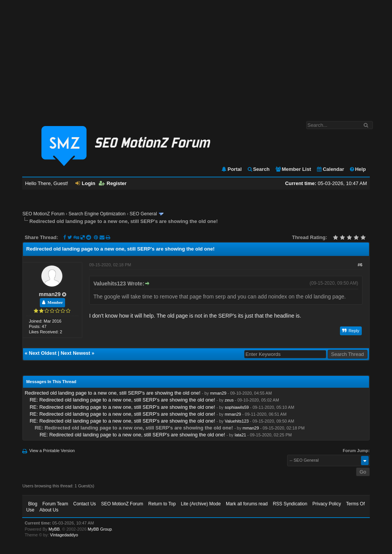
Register (113, 183)
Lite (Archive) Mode (201, 504)
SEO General (143, 214)
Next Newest (75, 353)
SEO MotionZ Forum (43, 214)
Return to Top (162, 504)
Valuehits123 (237, 421)
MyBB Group (100, 529)
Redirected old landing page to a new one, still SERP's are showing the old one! (112, 393)
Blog (33, 504)
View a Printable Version (52, 451)
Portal (231, 169)
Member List (293, 169)
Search (258, 169)
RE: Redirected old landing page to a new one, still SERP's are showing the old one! (122, 400)
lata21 (240, 435)
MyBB (54, 529)
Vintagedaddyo (64, 535)
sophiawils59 (237, 407)
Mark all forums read (247, 504)
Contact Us (84, 504)
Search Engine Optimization (97, 214)
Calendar (330, 169)
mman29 (50, 294)
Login (85, 183)
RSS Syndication (290, 504)
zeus (229, 400)
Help (357, 169)
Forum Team (55, 504)
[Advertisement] (196, 57)
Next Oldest (42, 353)
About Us (49, 510)
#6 (360, 265)
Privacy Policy (327, 504)
